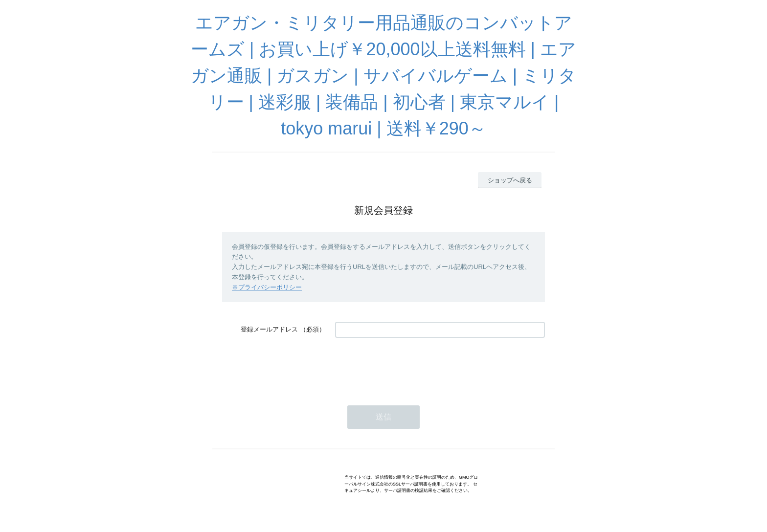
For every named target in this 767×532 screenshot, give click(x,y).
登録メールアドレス (269, 329)
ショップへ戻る (510, 180)
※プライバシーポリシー (267, 287)
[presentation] (409, 367)
